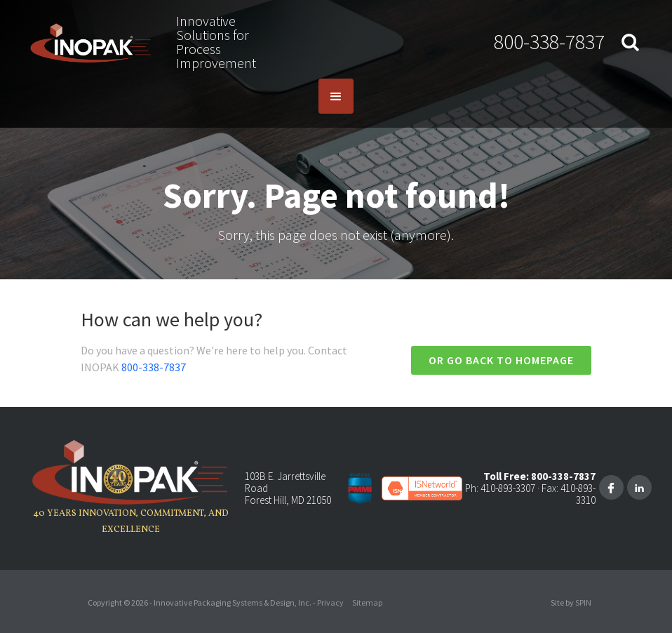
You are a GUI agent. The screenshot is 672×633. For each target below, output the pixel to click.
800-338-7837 (549, 41)
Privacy (330, 602)
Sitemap (367, 602)
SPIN (583, 602)
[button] (336, 96)
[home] (90, 42)
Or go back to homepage (501, 360)
